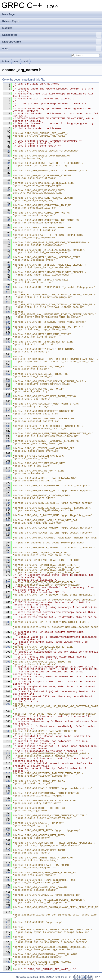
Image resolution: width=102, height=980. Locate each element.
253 (7, 538)
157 (7, 374)
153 (7, 367)
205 (7, 456)
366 (7, 835)
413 (7, 922)
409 (7, 907)
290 (7, 647)
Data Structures (52, 42)
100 (7, 287)
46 (7, 190)
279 (7, 595)
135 (7, 334)
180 (7, 419)
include (6, 61)
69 (7, 235)
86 (7, 265)
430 (7, 962)
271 (7, 570)
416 (7, 927)
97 (7, 280)
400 (7, 895)
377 (7, 858)
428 (7, 954)
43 (7, 183)
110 (7, 292)
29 (7, 156)
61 (7, 220)
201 (7, 448)
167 (7, 396)
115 (7, 302)
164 (7, 389)
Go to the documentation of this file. (24, 80)
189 (7, 434)
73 (7, 243)
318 (7, 773)
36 (7, 171)
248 (7, 533)
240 (7, 515)
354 (7, 816)
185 (7, 426)
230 (7, 496)
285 (7, 622)
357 (7, 823)
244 (7, 520)
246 (7, 528)
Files (52, 49)
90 (7, 272)
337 (7, 788)
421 (7, 937)
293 (7, 662)
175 (7, 411)
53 (7, 205)
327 (7, 781)
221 (7, 478)
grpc (17, 61)
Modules (7, 28)
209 (7, 463)
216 (7, 471)
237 (7, 508)
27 (7, 151)
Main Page (8, 14)
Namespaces (52, 35)
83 (7, 257)
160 (7, 381)
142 (7, 349)
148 (7, 357)
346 (7, 793)
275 (7, 582)
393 (7, 873)
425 (7, 947)
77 (7, 250)
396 (7, 880)
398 (7, 887)
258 (7, 548)
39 (7, 176)
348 (7, 801)
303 (7, 704)
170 (7, 404)
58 (7, 213)
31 (7, 163)
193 (7, 441)
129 (7, 327)
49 (7, 198)
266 (7, 560)
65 (7, 228)
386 (7, 865)
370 (7, 843)
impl (26, 61)
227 (7, 491)
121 (7, 312)
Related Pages (11, 21)
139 (7, 342)
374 (7, 850)
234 (7, 503)
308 (7, 731)
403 (7, 900)
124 (7, 322)
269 (7, 565)
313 (7, 754)
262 (7, 553)
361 (7, 830)
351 (7, 808)
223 (7, 486)
